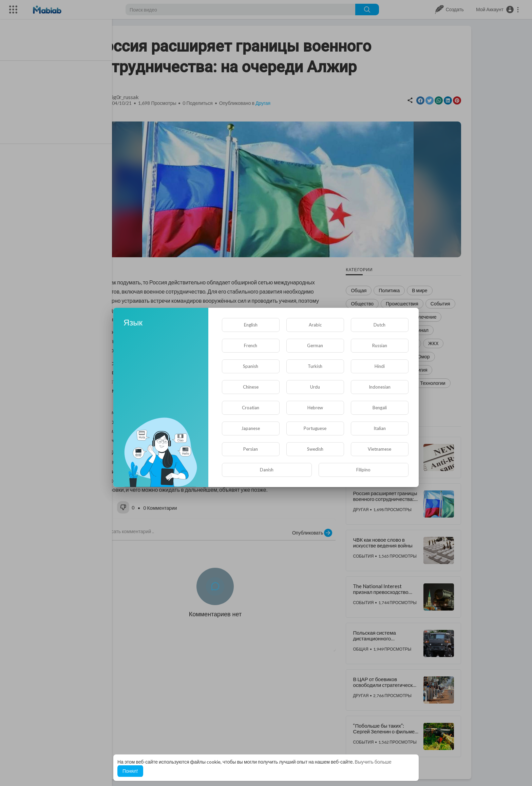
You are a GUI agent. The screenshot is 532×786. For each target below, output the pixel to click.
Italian (380, 428)
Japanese (251, 428)
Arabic (315, 325)
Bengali (380, 408)
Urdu (315, 387)
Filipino (363, 470)
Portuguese (315, 428)
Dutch (379, 325)
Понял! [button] (130, 771)
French (251, 345)
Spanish (251, 366)
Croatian (251, 408)
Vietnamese (379, 449)
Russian (380, 345)
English (251, 325)
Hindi (380, 366)
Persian (251, 449)
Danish (267, 470)
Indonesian (380, 387)
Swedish (315, 449)
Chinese (251, 387)
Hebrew (315, 408)
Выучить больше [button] (373, 762)
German (315, 345)
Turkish (315, 366)
